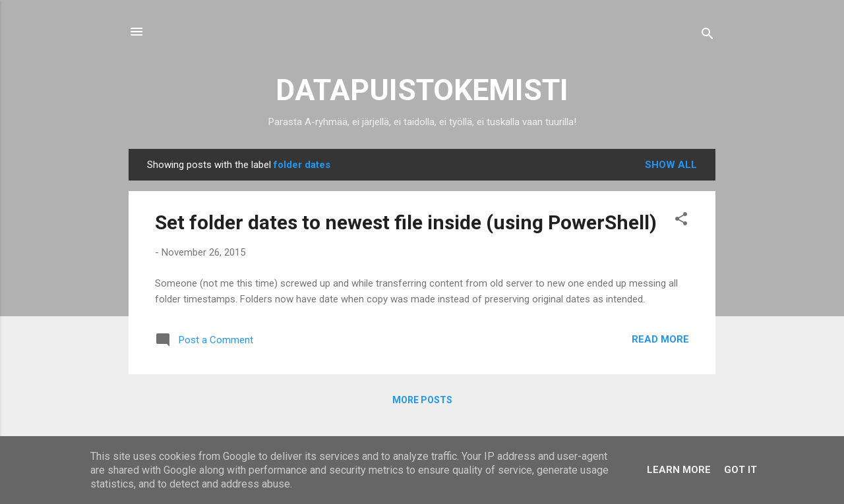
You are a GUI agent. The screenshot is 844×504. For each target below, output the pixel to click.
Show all (671, 165)
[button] (681, 221)
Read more (660, 339)
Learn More (679, 470)
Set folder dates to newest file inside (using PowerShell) (406, 222)
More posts (422, 400)
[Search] (708, 36)
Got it (740, 470)
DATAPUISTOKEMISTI (422, 90)
